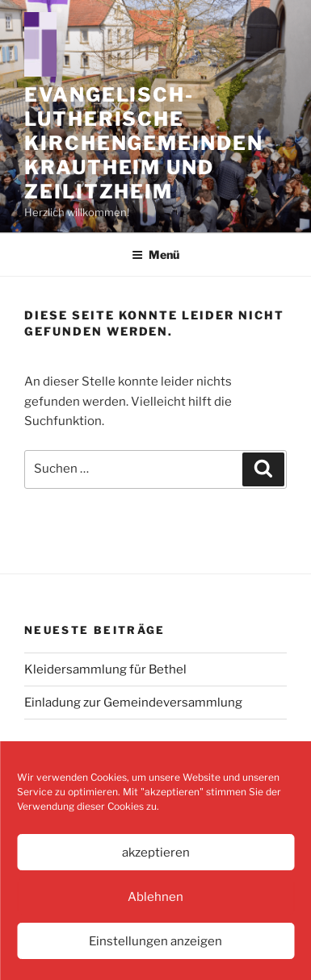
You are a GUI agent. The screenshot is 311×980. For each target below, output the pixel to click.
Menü (155, 254)
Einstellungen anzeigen (155, 941)
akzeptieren (156, 853)
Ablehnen (155, 897)
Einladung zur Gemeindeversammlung (133, 703)
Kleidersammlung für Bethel (105, 669)
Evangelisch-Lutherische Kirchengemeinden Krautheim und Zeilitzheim (144, 143)
